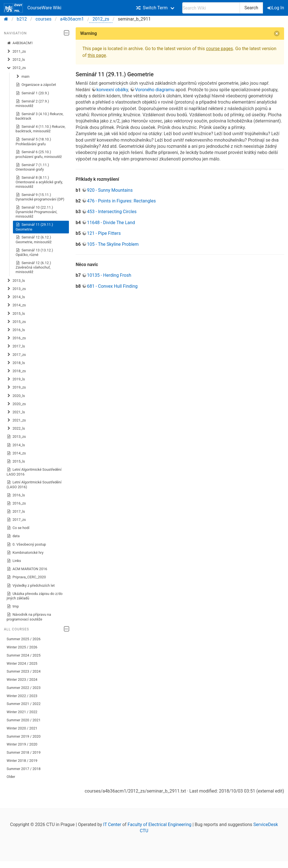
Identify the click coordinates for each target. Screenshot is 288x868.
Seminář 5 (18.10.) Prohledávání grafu (33, 141)
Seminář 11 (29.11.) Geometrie (34, 227)
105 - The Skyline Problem (113, 244)
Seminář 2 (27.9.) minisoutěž (32, 103)
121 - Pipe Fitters (104, 233)
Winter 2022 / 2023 (22, 696)
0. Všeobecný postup (26, 545)
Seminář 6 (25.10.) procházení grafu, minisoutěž (39, 154)
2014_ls (16, 297)
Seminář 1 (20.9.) (32, 93)
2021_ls (16, 412)
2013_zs (16, 289)
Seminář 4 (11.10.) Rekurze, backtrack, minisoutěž (41, 129)
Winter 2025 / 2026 (22, 647)
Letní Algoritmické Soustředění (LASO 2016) (34, 484)
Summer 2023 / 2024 (24, 671)
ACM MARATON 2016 (27, 569)
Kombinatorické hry (25, 553)
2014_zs (16, 305)
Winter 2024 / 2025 (22, 663)
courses (43, 19)
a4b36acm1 (72, 19)
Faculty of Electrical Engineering (160, 825)
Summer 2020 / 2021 (24, 720)
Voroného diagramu (155, 90)
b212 (22, 19)
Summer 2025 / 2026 (24, 639)
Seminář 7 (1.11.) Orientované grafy (32, 167)
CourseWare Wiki (33, 8)
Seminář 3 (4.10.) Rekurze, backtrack (40, 116)
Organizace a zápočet (36, 85)
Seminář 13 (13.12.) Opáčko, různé (34, 252)
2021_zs (16, 420)
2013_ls (16, 281)
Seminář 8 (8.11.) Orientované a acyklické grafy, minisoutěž (39, 182)
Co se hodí (18, 528)
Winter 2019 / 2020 (22, 744)
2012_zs (101, 19)
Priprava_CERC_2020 (26, 577)
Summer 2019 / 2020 (24, 736)
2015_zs (16, 322)
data (13, 536)
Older (11, 777)
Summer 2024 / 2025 (24, 655)
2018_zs (16, 371)
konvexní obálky (112, 90)
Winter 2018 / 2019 (22, 761)
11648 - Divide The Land (111, 223)
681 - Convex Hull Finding (112, 286)
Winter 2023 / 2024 (22, 680)
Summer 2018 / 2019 (24, 752)
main (23, 77)
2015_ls (16, 314)
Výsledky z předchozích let (31, 586)
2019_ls (16, 379)
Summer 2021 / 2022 (24, 704)
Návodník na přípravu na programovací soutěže (29, 617)
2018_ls (16, 363)
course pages (219, 49)
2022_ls (16, 429)
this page (97, 55)
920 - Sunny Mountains (110, 190)
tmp (13, 606)
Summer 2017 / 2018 (24, 769)
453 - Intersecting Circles (112, 212)
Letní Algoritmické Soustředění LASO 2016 (34, 472)
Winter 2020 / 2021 (22, 728)
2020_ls (16, 396)
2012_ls (16, 60)
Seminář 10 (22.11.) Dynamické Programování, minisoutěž (37, 212)
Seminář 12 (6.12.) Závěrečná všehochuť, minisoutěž (33, 267)
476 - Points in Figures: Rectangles (121, 201)
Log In (276, 8)
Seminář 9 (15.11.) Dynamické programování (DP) (40, 197)
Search (251, 8)
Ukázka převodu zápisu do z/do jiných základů (35, 596)
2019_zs (16, 387)
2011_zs (16, 52)
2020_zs (16, 404)
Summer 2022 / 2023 (24, 688)
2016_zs (16, 338)
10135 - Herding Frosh (109, 275)
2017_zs (16, 355)
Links (14, 561)
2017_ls (16, 346)
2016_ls (16, 330)
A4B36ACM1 (20, 43)
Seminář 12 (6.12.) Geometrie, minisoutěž (34, 239)
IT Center (112, 825)
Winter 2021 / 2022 (22, 712)
